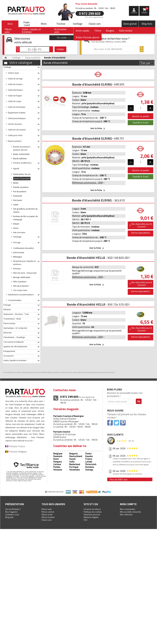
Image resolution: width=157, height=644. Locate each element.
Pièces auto (47, 509)
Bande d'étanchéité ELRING (92, 84)
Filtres (98, 31)
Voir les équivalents (140, 233)
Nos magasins (11, 512)
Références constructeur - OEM (89, 183)
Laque (16, 205)
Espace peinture (33, 58)
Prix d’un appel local (94, 17)
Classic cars (95, 24)
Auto (10, 24)
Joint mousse (19, 252)
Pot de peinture (20, 192)
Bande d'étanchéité (22, 179)
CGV (85, 520)
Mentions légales (91, 517)
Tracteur (61, 24)
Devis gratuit (130, 24)
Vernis (16, 228)
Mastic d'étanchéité (21, 154)
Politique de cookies (93, 512)
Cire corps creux (20, 290)
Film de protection (21, 286)
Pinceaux (17, 269)
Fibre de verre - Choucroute (25, 273)
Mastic (16, 183)
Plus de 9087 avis (119, 479)
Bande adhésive (20, 159)
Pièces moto (47, 514)
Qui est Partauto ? (13, 509)
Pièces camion (48, 512)
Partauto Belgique (16, 451)
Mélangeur (18, 257)
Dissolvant (18, 196)
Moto (44, 24)
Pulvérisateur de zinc (22, 174)
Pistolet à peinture (21, 187)
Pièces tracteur (48, 517)
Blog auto (9, 517)
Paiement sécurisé (92, 514)
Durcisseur (18, 200)
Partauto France (15, 446)
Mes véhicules (126, 514)
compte (134, 13)
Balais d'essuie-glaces (88, 37)
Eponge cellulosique (22, 277)
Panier (145, 10)
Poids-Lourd (27, 24)
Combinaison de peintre (23, 248)
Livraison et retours (92, 509)
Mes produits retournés (130, 512)
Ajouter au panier (141, 116)
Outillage (78, 24)
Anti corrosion (19, 232)
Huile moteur (126, 31)
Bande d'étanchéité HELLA (86, 258)
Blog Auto (147, 24)
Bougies (110, 31)
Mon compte (128, 504)
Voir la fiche (98, 129)
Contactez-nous (12, 514)
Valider (60, 49)
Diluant (16, 224)
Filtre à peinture (20, 282)
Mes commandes (128, 509)
